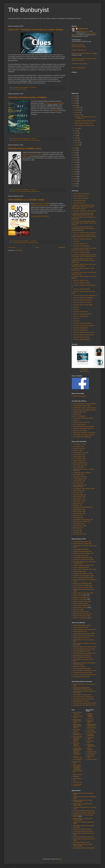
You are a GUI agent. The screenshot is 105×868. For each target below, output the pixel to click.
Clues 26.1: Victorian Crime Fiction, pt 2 (84, 326)
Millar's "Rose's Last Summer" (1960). (83, 593)
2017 (75, 157)
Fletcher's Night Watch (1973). (81, 567)
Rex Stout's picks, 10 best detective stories (85, 670)
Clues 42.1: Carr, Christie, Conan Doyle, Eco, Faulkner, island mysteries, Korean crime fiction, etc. (84, 223)
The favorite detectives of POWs (82, 668)
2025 (75, 98)
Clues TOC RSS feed (79, 203)
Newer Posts (12, 247)
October (77, 112)
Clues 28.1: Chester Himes (81, 312)
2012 (75, 169)
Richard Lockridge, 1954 (80, 495)
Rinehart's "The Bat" (79, 599)
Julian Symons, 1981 (79, 524)
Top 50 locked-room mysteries (81, 677)
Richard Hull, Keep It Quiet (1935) (82, 829)
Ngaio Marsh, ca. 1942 (79, 501)
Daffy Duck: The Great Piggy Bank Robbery (85, 410)
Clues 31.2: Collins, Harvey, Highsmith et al (85, 295)
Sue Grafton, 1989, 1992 (80, 477)
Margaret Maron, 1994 (79, 499)
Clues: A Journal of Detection (20, 89)
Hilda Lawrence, (84, 699)
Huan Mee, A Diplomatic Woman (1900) (84, 811)
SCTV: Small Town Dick (80, 424)
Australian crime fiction (26, 140)
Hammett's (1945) (83, 574)
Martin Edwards (77, 760)
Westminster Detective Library (81, 842)
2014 (75, 165)
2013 (75, 167)
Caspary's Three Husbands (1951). (83, 551)
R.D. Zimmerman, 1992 (80, 534)
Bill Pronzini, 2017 (78, 516)
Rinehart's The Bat (78, 595)
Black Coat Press (92, 728)
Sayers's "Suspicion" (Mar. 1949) (82, 601)
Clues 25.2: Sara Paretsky (80, 330)
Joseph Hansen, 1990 (79, 481)
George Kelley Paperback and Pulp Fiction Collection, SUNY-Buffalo (77, 751)
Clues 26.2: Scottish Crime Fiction (83, 323)
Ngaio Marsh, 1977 (78, 503)
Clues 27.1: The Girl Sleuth (81, 316)
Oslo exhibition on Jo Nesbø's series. (26, 200)
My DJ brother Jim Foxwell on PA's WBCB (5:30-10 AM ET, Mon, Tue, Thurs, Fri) (78, 769)
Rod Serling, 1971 (78, 528)
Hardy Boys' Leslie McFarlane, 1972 (83, 507)
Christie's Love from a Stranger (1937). (84, 553)
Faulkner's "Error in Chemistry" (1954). (84, 565)
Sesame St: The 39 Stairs (80, 431)
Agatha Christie (16, 140)
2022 (75, 106)
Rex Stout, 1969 (78, 532)
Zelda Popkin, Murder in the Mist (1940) (84, 848)
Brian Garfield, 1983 (79, 475)
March (77, 140)
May (76, 136)
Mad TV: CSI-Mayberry (79, 416)
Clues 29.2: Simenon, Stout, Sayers (83, 305)
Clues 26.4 (76, 319)
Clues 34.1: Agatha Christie (81, 280)
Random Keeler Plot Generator (82, 422)
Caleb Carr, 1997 (78, 450)
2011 (75, 172)
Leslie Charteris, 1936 (79, 455)
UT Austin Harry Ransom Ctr (77, 785)
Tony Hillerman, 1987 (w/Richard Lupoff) (84, 489)
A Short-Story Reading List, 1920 (82, 625)
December (78, 108)
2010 (75, 174)
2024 (75, 101)
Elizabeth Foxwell (83, 29)
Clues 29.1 (76, 307)
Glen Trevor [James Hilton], (85, 703)
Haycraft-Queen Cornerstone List (82, 655)
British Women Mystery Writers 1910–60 (77, 726)
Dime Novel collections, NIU (77, 734)
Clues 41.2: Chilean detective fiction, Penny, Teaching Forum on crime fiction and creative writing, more (83, 229)
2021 (75, 148)
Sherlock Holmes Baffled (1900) (82, 605)
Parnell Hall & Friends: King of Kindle (83, 418)
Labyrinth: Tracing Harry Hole (40, 205)
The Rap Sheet (77, 782)
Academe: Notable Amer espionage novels (85, 629)
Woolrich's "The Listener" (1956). (82, 616)
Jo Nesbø (15, 243)
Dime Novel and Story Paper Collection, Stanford (77, 739)
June (76, 133)
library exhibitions (36, 140)
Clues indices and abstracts (81, 198)
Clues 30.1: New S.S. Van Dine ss (83, 302)
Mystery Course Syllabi (79, 396)
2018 (75, 155)
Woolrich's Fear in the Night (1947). (83, 614)
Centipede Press (92, 732)
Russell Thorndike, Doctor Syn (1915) (83, 837)
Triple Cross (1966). (79, 610)
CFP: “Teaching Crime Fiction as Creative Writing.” (36, 30)
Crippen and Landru (91, 738)
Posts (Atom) (19, 250)
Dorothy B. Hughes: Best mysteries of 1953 (85, 647)
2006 (75, 184)
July (76, 131)
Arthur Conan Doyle (17, 191)
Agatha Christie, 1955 (79, 461)
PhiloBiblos (76, 777)
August (77, 128)
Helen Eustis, (82, 695)
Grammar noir (77, 414)
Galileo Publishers (90, 749)
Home (37, 247)
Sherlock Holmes (36, 191)
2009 (75, 177)
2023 (75, 103)
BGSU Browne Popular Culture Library (77, 721)
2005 (75, 186)
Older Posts (62, 247)
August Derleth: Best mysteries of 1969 (84, 634)
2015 (75, 162)
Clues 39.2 (76, 241)
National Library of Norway (41, 204)
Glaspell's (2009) (80, 571)
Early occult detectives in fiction (82, 651)
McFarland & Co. (85, 31)
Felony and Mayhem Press (91, 745)
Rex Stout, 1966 (78, 530)
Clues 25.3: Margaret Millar (81, 328)
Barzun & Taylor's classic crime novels (83, 636)
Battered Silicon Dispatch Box (92, 725)
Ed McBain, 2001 (78, 505)
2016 (75, 160)
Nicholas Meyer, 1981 (79, 509)
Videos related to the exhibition (40, 216)
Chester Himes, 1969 (79, 491)
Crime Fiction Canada (77, 730)
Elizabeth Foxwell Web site (79, 50)
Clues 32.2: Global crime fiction (82, 289)
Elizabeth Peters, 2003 (79, 514)
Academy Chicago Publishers (90, 715)
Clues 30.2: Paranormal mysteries (83, 300)
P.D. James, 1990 (78, 493)
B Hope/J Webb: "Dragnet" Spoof (82, 406)
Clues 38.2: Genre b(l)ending (81, 246)
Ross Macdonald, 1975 (79, 497)
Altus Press (91, 719)
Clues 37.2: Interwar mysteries (82, 252)
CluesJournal (84, 369)
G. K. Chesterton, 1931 (79, 459)
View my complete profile (78, 68)
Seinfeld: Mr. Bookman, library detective (84, 426)
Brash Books (91, 730)
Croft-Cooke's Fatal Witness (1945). (83, 558)
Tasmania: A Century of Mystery (54, 103)
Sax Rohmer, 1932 (78, 518)
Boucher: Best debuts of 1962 (81, 638)
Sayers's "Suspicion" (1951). (81, 603)
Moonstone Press (92, 752)
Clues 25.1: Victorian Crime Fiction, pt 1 (84, 332)
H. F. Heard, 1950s (78, 483)
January (77, 145)
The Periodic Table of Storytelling (82, 437)
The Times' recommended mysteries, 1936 (85, 675)
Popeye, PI (76, 420)
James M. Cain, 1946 (79, 448)
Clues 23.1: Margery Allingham (82, 339)
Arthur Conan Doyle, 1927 (80, 463)
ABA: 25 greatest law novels (81, 627)
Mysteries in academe (79, 666)
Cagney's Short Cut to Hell (80, 608)
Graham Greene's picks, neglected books (84, 653)
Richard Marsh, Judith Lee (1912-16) (83, 831)
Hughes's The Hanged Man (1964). (83, 583)
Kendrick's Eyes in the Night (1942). (83, 585)
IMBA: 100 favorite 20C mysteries (82, 657)
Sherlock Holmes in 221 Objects (33, 154)
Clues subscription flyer (80, 201)
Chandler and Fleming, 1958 (81, 453)
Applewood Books (90, 722)
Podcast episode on (80, 196)
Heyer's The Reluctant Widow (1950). (83, 578)
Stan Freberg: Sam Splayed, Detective (84, 435)
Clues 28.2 (76, 309)
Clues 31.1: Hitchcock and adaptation (83, 298)
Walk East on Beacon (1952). (81, 612)
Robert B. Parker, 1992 (79, 511)
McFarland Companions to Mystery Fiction (83, 53)
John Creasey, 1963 (79, 467)
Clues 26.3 (76, 321)
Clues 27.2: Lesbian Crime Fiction (82, 314)
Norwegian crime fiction (33, 243)
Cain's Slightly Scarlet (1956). (81, 549)
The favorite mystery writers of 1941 (83, 673)
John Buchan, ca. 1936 (79, 444)
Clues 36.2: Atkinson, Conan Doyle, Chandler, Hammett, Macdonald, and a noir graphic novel (83, 260)
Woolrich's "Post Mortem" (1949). (82, 618)
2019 (75, 153)
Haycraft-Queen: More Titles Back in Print (84, 705)
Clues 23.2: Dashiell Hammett (81, 337)
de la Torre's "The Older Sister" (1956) (83, 560)
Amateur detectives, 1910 (80, 632)
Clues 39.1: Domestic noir (80, 244)
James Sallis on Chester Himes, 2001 (83, 520)
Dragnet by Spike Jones (80, 412)
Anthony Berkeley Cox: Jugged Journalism (85, 404)
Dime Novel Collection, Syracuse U (76, 745)
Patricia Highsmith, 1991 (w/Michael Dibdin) (80, 486)
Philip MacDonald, (81, 701)
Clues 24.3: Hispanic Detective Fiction (84, 335)
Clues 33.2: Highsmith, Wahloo (82, 283)
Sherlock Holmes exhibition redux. (25, 149)
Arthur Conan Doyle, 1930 (80, 465)
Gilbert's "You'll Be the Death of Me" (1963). (85, 569)
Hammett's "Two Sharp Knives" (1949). (84, 576)
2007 (75, 181)
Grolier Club (26, 156)
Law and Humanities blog (78, 757)
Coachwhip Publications (91, 735)
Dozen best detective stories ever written (84, 649)
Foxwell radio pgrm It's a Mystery (82, 473)
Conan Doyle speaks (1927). (81, 556)
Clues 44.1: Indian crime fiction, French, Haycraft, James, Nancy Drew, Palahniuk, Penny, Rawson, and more (83, 207)
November (78, 110)
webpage (55, 111)
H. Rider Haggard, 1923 (80, 479)
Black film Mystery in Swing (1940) (82, 544)
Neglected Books (78, 775)
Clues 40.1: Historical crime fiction (83, 239)
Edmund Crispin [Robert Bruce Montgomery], (83, 688)
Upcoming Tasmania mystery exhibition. (28, 97)
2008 (75, 179)
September (78, 115)
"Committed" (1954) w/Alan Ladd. (82, 542)
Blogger (60, 859)
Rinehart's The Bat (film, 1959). (82, 597)
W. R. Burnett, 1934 (78, 446)
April (76, 138)
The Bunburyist (28, 10)
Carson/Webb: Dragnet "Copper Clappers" (85, 408)
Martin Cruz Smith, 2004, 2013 (81, 522)
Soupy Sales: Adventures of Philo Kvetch (84, 433)
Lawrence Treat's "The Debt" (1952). (83, 587)
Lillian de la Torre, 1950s (80, 526)
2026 (75, 96)
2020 (75, 150)
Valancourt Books (92, 759)
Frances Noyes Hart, (84, 697)
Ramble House (91, 754)
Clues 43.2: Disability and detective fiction (85, 211)
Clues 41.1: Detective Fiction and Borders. (85, 233)
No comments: (33, 87)
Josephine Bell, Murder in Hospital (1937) (84, 813)
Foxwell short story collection (79, 64)
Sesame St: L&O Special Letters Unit (83, 429)
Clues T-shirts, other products (81, 194)
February (78, 143)
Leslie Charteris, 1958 (79, 457)
